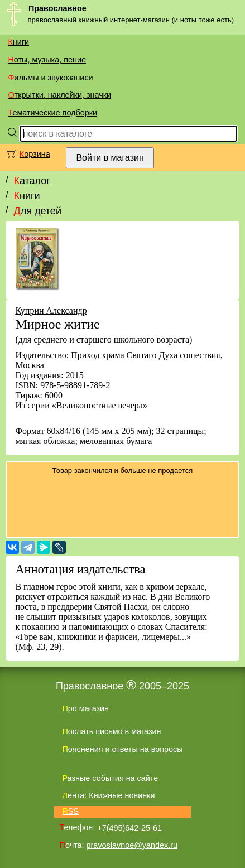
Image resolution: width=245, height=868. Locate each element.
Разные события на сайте (110, 778)
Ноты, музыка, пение (47, 60)
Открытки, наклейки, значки (59, 95)
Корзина (35, 154)
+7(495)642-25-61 (129, 827)
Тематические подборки (52, 113)
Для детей (37, 211)
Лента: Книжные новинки (108, 795)
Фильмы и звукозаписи (50, 78)
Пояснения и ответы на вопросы (122, 749)
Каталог (32, 181)
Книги (18, 42)
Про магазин (85, 708)
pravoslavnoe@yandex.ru (132, 845)
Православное (57, 8)
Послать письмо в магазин (111, 731)
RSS (70, 811)
